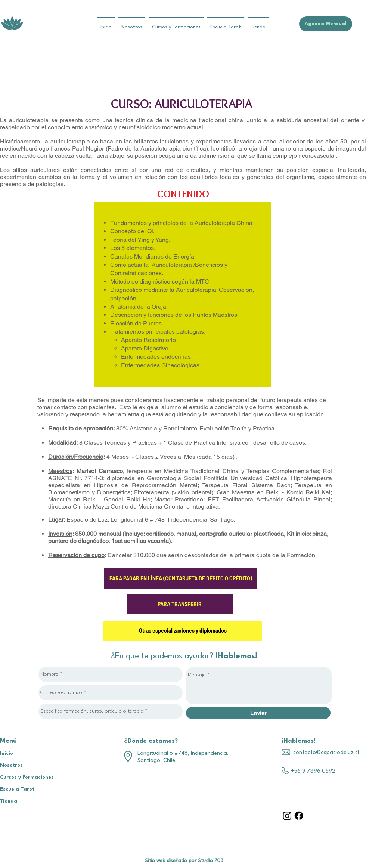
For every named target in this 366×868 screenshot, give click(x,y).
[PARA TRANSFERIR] (180, 604)
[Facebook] (299, 816)
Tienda (9, 801)
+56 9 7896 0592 (313, 771)
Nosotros (11, 765)
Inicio (7, 753)
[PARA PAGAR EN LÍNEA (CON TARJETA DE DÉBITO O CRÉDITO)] (181, 578)
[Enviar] (258, 713)
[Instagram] (287, 816)
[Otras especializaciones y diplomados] (183, 631)
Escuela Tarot (17, 789)
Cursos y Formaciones (27, 777)
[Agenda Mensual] (326, 24)
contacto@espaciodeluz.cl (326, 753)
